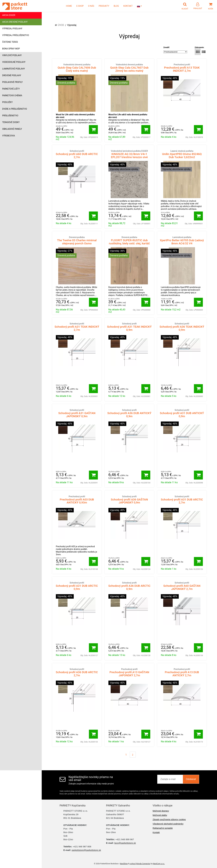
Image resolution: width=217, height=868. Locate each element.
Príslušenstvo (10, 116)
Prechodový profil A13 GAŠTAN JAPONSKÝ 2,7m (129, 672)
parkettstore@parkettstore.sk (86, 850)
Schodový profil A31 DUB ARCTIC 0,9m (77, 586)
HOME (69, 6)
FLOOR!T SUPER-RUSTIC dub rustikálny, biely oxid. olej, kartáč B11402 (129, 242)
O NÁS (91, 6)
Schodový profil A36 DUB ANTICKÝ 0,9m (129, 413)
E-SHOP (80, 6)
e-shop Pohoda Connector (140, 864)
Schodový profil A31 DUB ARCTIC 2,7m (182, 500)
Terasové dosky (11, 122)
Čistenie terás (10, 42)
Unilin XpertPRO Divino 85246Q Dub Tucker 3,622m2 (182, 154)
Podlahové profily (12, 82)
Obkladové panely (12, 129)
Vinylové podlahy (12, 55)
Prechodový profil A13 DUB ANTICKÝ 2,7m (182, 672)
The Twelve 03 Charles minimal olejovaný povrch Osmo (77, 240)
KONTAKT (128, 6)
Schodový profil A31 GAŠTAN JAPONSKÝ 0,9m (77, 413)
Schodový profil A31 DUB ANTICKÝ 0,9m (182, 413)
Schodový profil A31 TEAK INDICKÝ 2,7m (77, 327)
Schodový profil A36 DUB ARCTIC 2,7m (77, 672)
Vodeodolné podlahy (14, 62)
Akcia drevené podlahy (15, 22)
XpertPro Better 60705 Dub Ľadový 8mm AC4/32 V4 (182, 240)
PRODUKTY (104, 6)
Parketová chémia (12, 95)
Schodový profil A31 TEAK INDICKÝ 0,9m (129, 327)
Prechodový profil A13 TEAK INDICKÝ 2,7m (182, 68)
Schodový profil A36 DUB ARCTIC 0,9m (129, 586)
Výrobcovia (9, 136)
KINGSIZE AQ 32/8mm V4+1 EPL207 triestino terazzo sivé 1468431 (129, 156)
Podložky (7, 102)
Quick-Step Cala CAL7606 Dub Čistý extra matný (77, 68)
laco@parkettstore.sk (125, 843)
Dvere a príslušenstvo (15, 109)
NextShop (124, 864)
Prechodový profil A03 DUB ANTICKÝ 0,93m (77, 500)
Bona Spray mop (11, 49)
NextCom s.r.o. (159, 864)
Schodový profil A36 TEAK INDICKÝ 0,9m (182, 327)
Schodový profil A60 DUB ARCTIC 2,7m (77, 154)
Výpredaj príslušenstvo (16, 35)
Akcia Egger (9, 15)
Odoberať (191, 779)
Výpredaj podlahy (12, 29)
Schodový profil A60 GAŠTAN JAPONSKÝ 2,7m (182, 586)
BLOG (116, 6)
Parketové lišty (11, 89)
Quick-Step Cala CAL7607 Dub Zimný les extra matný (129, 68)
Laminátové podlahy (14, 69)
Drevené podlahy (12, 75)
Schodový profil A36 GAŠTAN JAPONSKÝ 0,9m (129, 500)
